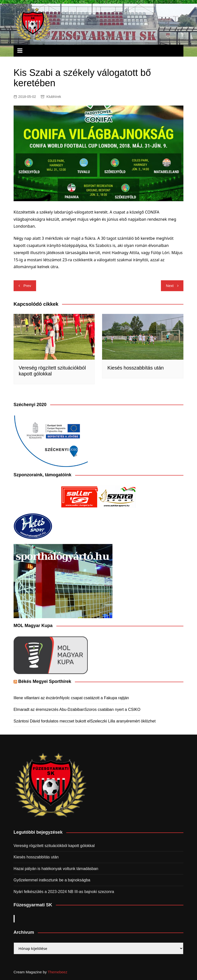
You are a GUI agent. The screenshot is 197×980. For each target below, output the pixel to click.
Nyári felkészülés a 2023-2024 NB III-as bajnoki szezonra (64, 892)
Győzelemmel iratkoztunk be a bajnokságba (52, 880)
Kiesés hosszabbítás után (135, 368)
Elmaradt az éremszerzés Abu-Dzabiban (49, 709)
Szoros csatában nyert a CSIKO (112, 709)
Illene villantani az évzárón (37, 698)
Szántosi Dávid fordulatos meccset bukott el (52, 721)
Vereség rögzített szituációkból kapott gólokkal (54, 846)
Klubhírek (54, 97)
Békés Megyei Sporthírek (45, 681)
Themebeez (57, 972)
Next (170, 286)
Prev (27, 286)
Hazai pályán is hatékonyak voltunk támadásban (56, 869)
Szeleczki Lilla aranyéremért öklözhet (123, 721)
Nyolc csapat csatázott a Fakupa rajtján (95, 698)
